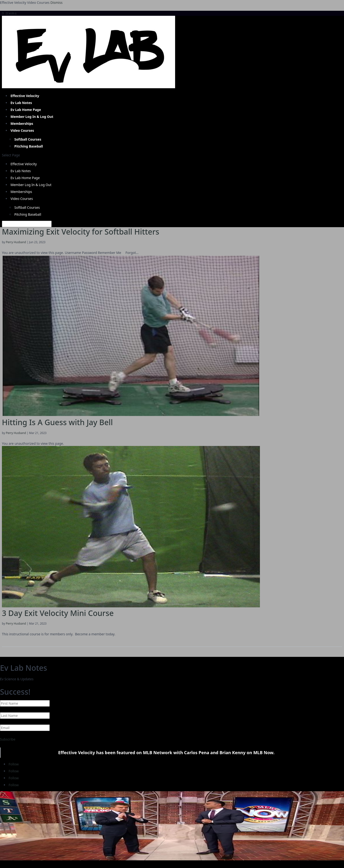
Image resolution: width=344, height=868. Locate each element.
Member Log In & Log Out (32, 117)
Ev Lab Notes (21, 103)
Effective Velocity (25, 96)
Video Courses (22, 130)
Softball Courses (28, 139)
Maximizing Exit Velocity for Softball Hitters (81, 232)
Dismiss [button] (56, 3)
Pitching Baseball (29, 146)
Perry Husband (16, 242)
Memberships (22, 124)
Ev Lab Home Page (26, 110)
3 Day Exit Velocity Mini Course (58, 613)
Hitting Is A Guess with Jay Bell (57, 422)
